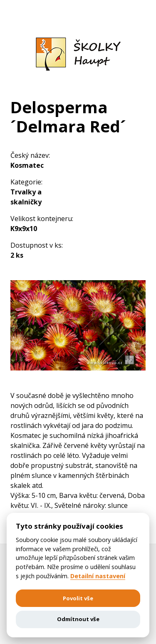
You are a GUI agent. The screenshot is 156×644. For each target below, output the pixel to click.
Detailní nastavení (98, 576)
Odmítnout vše (78, 619)
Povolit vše (78, 598)
